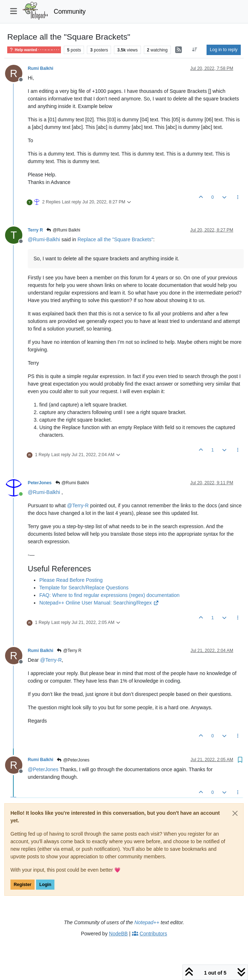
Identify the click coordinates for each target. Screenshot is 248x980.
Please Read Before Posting (71, 580)
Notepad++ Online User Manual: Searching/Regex (99, 603)
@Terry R (69, 651)
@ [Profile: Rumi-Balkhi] (44, 239)
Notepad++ (147, 922)
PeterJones (40, 483)
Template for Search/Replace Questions (84, 588)
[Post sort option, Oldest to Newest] (195, 50)
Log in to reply (224, 50)
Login (45, 885)
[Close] (235, 813)
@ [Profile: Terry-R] (78, 505)
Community (70, 12)
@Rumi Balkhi (63, 230)
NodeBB (118, 934)
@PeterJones (73, 760)
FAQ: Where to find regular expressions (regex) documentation (109, 595)
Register (23, 885)
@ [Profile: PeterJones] (43, 769)
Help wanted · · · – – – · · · (34, 50)
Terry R (35, 230)
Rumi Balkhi (41, 68)
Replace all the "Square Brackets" (115, 239)
